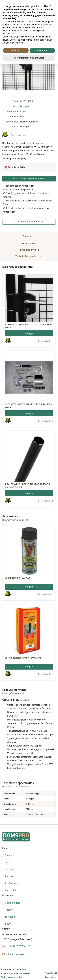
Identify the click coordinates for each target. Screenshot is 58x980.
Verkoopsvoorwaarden (12, 977)
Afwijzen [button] (16, 50)
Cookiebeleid (50, 977)
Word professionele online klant (29, 178)
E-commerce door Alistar (14, 969)
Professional (12, 883)
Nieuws (9, 869)
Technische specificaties (29, 256)
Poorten (9, 910)
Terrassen (11, 917)
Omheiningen (12, 903)
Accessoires (29, 243)
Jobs (8, 862)
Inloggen (29, 333)
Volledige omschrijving (14, 158)
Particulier (11, 890)
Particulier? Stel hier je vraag (29, 222)
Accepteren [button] (42, 50)
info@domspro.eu (16, 954)
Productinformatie (29, 250)
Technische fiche (16, 167)
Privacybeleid (51, 973)
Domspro (25, 106)
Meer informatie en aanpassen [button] (29, 58)
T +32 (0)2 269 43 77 (18, 946)
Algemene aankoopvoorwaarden (16, 973)
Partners (10, 876)
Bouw (8, 924)
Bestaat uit (29, 236)
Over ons (10, 856)
